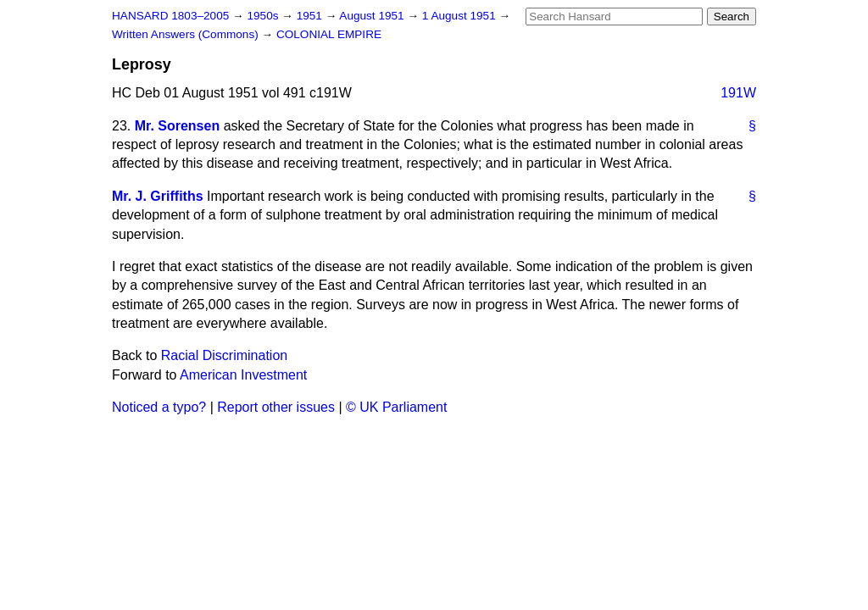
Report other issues (276, 407)
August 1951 (373, 16)
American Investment (243, 375)
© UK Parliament (396, 407)
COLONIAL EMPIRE (329, 34)
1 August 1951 (461, 16)
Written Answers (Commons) (187, 34)
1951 (311, 16)
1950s (264, 16)
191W (738, 93)
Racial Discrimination (224, 355)
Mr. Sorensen (177, 126)
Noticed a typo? (159, 407)
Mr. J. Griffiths (158, 196)
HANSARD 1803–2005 (170, 16)
